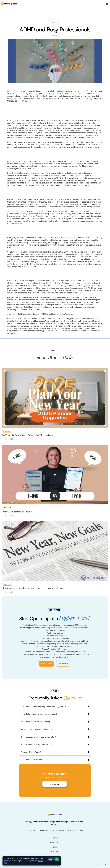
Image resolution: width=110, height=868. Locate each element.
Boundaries (79, 830)
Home (55, 838)
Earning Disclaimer (65, 830)
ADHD (21, 319)
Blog (55, 847)
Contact (55, 851)
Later (51, 859)
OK (57, 859)
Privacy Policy (31, 830)
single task (58, 183)
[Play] (55, 398)
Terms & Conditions (47, 830)
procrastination (85, 202)
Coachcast (55, 842)
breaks (74, 219)
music (75, 180)
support (10, 331)
